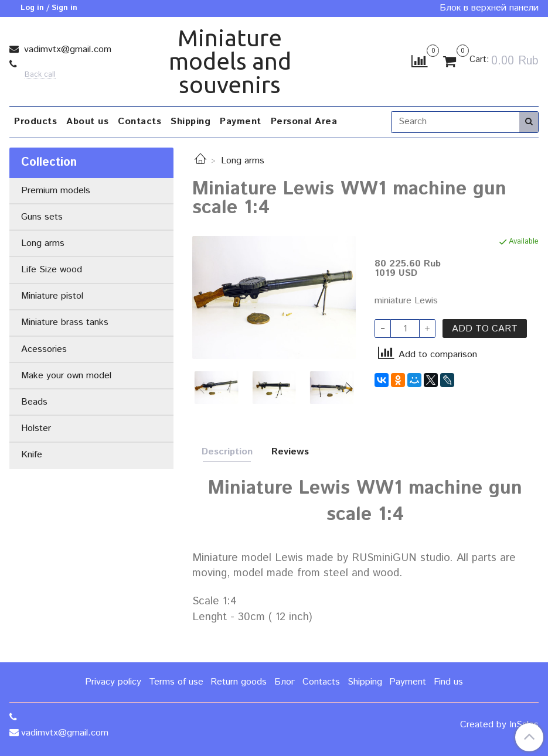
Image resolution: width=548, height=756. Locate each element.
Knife (32, 455)
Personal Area (304, 122)
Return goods (239, 682)
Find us (448, 682)
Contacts (139, 122)
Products (35, 122)
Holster (36, 428)
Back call (40, 75)
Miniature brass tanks (65, 322)
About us (87, 122)
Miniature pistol (52, 296)
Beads (34, 402)
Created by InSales (499, 725)
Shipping (190, 122)
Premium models (56, 191)
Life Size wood (52, 270)
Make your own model (66, 376)
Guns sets (42, 217)
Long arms (243, 161)
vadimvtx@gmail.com (66, 49)
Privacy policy (113, 682)
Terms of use (176, 682)
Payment (241, 122)
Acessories (44, 349)
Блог (285, 682)
